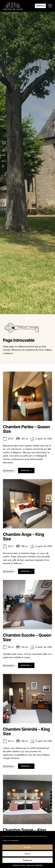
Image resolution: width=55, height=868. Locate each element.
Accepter (28, 847)
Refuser (27, 854)
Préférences (28, 860)
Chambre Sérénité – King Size (26, 735)
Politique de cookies (19, 865)
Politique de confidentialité (10, 840)
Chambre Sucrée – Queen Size (27, 641)
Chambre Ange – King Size (24, 540)
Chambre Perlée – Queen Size (26, 433)
